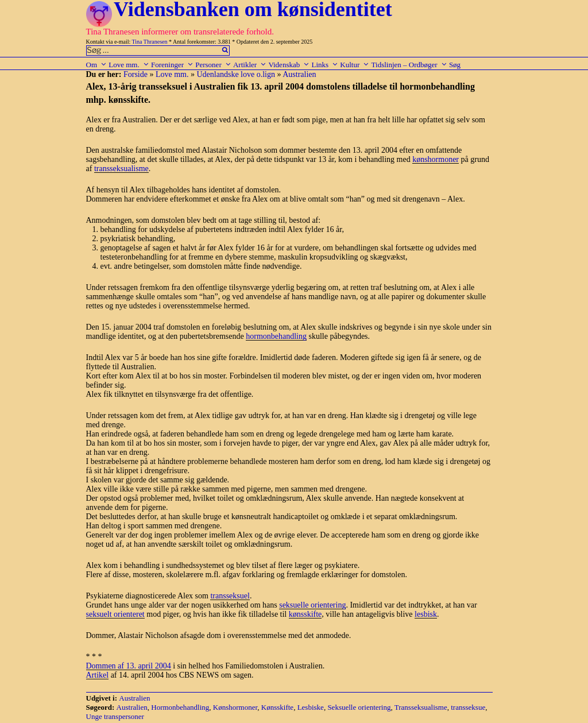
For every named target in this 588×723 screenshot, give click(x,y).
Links (325, 65)
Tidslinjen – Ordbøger (409, 65)
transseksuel (230, 596)
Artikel (98, 675)
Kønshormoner (235, 707)
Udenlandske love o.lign (236, 74)
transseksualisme (121, 169)
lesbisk (426, 614)
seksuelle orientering (312, 605)
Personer (213, 65)
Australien (299, 74)
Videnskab (289, 65)
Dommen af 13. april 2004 (129, 666)
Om (97, 65)
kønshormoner (436, 159)
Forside (136, 74)
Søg (455, 65)
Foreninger (172, 65)
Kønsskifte (277, 707)
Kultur (355, 65)
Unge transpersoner (115, 716)
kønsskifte (305, 614)
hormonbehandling (276, 336)
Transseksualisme (421, 707)
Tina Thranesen (150, 42)
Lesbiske (311, 707)
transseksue (468, 707)
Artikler (250, 65)
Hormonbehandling (180, 707)
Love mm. (129, 65)
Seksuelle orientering (359, 707)
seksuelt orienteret (115, 614)
